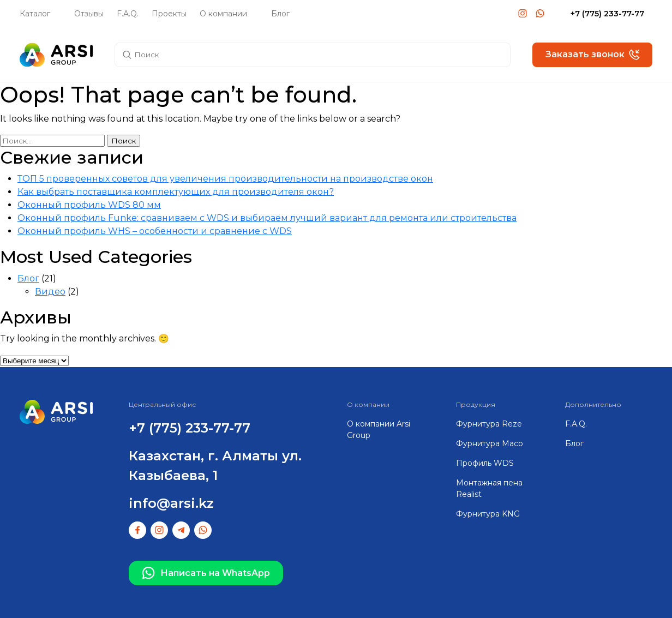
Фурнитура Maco (490, 443)
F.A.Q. (128, 14)
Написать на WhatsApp (206, 573)
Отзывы (89, 14)
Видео (50, 292)
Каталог (35, 14)
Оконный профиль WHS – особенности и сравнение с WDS (155, 231)
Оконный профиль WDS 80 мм (89, 205)
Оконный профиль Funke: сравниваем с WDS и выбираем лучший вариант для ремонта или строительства (267, 218)
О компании (223, 14)
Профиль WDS (485, 463)
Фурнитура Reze (489, 424)
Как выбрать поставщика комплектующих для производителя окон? (176, 192)
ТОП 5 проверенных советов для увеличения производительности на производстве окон (225, 179)
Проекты (169, 14)
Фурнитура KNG (488, 514)
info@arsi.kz (171, 503)
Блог (280, 14)
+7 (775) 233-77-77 (607, 14)
